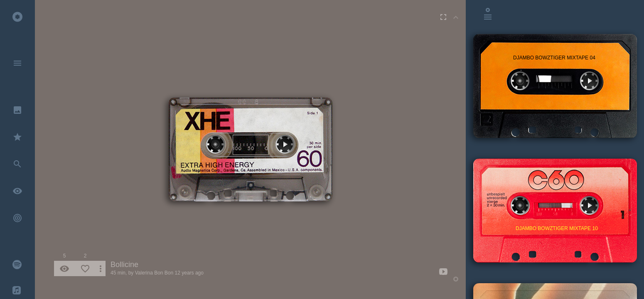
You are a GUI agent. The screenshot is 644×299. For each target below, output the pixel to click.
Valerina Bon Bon (154, 273)
